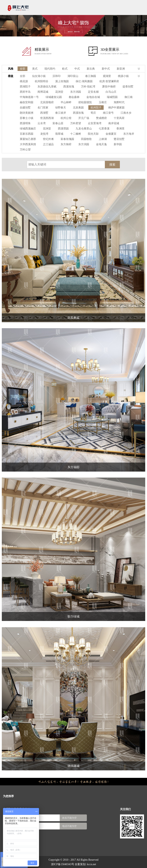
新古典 (91, 69)
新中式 (106, 69)
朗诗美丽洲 (27, 113)
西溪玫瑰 (69, 87)
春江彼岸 (61, 113)
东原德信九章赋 (47, 87)
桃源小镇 (123, 76)
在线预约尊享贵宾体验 (16, 809)
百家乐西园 (27, 134)
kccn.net (91, 864)
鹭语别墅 (119, 139)
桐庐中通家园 (116, 108)
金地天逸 (101, 144)
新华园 (118, 144)
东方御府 (66, 144)
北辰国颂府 (47, 102)
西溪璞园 (63, 129)
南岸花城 (114, 123)
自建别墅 (25, 108)
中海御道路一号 (29, 97)
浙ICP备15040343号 (63, 864)
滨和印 (57, 76)
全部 (22, 69)
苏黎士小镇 (27, 118)
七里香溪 (104, 129)
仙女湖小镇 (39, 76)
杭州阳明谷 (42, 81)
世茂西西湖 (47, 118)
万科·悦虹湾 (88, 87)
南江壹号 (108, 113)
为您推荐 (8, 796)
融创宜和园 (27, 102)
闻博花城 (43, 92)
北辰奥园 (78, 108)
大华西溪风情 (28, 144)
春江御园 (91, 76)
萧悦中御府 (109, 87)
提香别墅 (128, 87)
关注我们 (125, 809)
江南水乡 (126, 113)
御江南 (129, 97)
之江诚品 (48, 144)
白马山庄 (111, 92)
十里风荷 (119, 118)
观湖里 (107, 76)
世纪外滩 (48, 139)
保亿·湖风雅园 (84, 81)
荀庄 (93, 113)
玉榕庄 (103, 102)
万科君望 (76, 123)
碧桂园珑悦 (85, 102)
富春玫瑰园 (67, 139)
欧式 (65, 69)
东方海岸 (129, 134)
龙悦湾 (44, 134)
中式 (77, 69)
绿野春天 (61, 108)
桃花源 (24, 81)
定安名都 (93, 92)
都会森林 (74, 97)
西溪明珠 (25, 123)
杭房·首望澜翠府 (109, 81)
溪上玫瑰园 (62, 81)
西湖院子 (25, 87)
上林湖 (103, 139)
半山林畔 (66, 102)
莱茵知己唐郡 (28, 139)
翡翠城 (59, 134)
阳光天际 (93, 134)
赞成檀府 (101, 118)
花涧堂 (59, 92)
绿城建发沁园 (54, 97)
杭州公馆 (66, 118)
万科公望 (25, 150)
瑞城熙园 (112, 97)
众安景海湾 (95, 123)
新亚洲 (121, 69)
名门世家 (43, 108)
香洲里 (120, 129)
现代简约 (50, 69)
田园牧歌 (86, 139)
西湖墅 (44, 113)
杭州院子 (96, 108)
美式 (35, 69)
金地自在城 (93, 97)
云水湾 (42, 123)
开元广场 (84, 118)
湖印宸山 (73, 76)
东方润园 (76, 92)
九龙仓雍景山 (84, 129)
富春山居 (58, 123)
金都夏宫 (111, 134)
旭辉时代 (119, 102)
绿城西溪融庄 (28, 129)
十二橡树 (76, 134)
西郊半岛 (25, 92)
